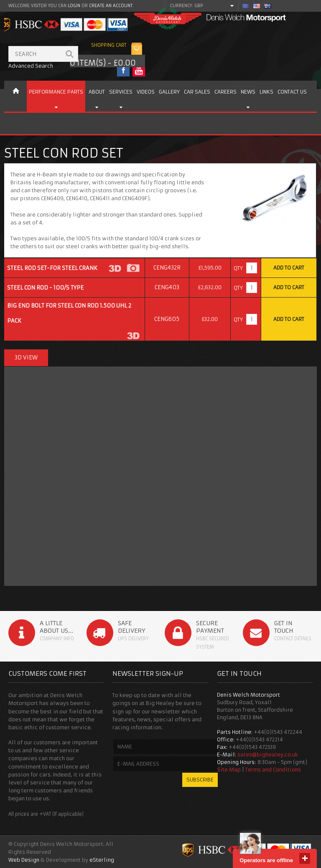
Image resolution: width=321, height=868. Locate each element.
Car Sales (197, 92)
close (305, 858)
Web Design (24, 860)
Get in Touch (284, 627)
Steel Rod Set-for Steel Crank (52, 268)
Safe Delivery (131, 627)
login (74, 6)
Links (266, 92)
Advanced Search (31, 66)
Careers (225, 92)
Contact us (292, 92)
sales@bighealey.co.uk (268, 755)
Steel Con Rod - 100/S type (45, 288)
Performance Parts (56, 92)
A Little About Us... (56, 627)
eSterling (102, 860)
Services (121, 92)
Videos (146, 92)
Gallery (169, 92)
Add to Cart (289, 268)
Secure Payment (210, 627)
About (97, 92)
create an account (111, 6)
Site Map (229, 770)
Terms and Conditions (273, 770)
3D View (26, 358)
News (248, 92)
